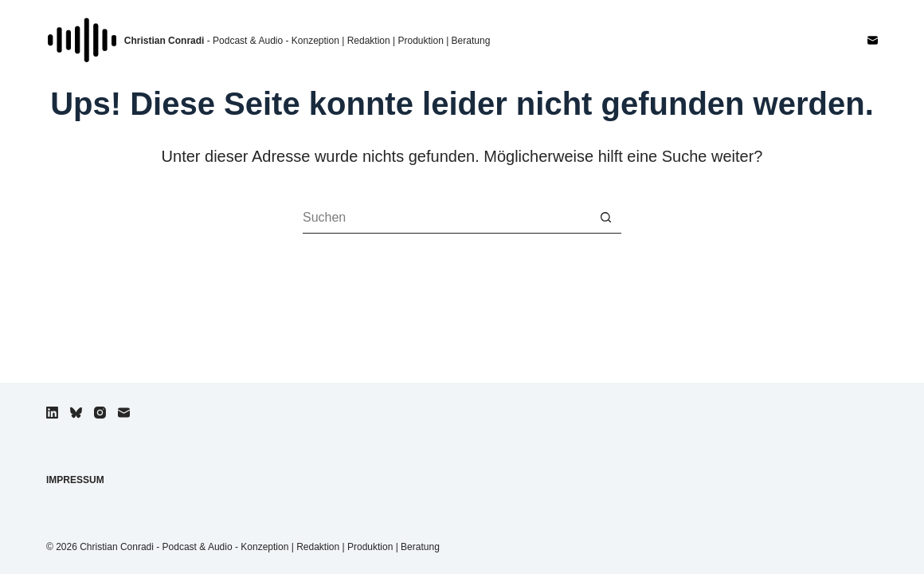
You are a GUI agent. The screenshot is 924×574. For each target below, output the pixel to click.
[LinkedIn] (52, 413)
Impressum (75, 480)
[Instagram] (100, 413)
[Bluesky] (76, 413)
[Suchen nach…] (446, 218)
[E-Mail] (873, 40)
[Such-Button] (605, 218)
